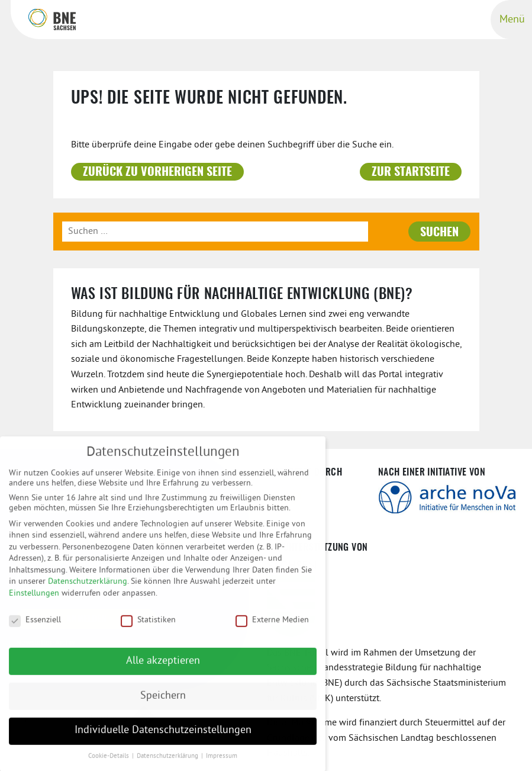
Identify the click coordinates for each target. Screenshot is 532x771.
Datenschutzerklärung (88, 588)
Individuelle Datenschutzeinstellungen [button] (163, 737)
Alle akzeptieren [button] (163, 667)
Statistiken (148, 626)
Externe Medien (272, 626)
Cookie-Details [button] (109, 763)
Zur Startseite (411, 172)
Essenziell (35, 626)
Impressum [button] (222, 763)
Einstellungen (34, 600)
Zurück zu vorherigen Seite (157, 172)
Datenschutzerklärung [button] (168, 763)
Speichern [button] (163, 702)
